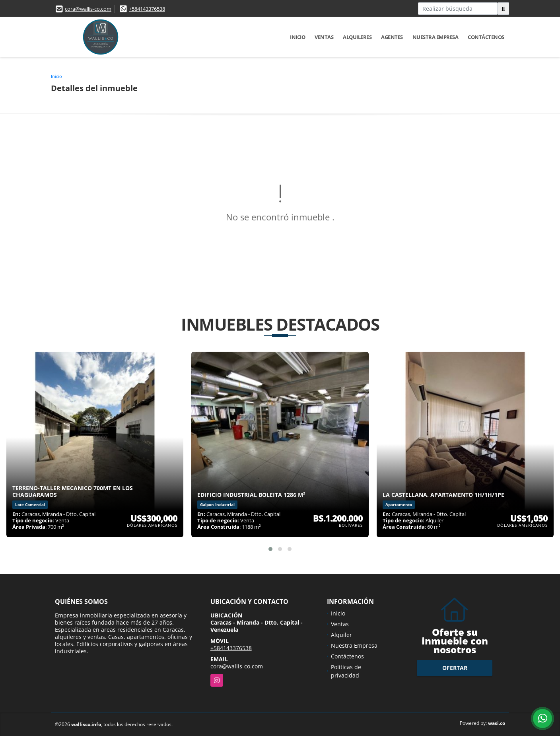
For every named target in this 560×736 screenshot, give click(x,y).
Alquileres (357, 37)
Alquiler (341, 635)
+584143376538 (147, 9)
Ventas (324, 37)
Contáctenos (486, 37)
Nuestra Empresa (436, 37)
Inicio (297, 37)
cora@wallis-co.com (88, 9)
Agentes (392, 37)
